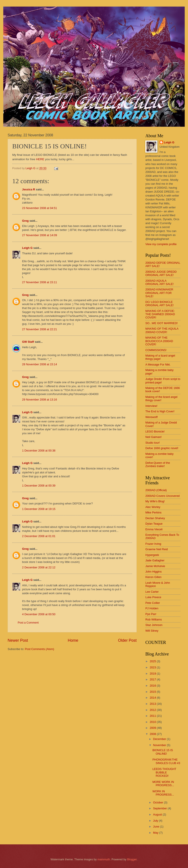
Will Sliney (152, 631)
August (158, 814)
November (160, 745)
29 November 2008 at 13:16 (40, 400)
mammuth (104, 859)
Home (73, 640)
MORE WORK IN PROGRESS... (163, 784)
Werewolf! (152, 417)
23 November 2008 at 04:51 (40, 208)
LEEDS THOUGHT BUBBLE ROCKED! (164, 772)
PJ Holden (152, 608)
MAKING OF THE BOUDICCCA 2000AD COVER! (159, 341)
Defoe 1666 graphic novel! (162, 448)
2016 (153, 686)
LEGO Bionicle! (155, 431)
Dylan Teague (154, 524)
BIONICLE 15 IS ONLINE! (163, 752)
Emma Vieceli (154, 529)
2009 (153, 728)
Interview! (151, 406)
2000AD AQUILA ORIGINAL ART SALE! (159, 282)
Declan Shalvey (155, 518)
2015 (153, 692)
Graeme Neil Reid (157, 549)
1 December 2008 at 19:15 (39, 509)
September (160, 808)
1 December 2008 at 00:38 (39, 451)
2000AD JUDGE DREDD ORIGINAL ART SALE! (161, 273)
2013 (153, 704)
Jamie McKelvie (155, 566)
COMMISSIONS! (156, 350)
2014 (153, 698)
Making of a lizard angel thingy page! (160, 357)
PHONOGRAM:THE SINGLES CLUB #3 (166, 761)
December (160, 739)
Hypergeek (152, 555)
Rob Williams (154, 619)
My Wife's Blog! (155, 501)
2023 (153, 667)
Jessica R (29, 189)
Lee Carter (152, 592)
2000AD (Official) (156, 490)
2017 (153, 679)
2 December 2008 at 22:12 (39, 567)
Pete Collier (153, 603)
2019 (153, 674)
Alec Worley (153, 507)
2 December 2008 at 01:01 (39, 536)
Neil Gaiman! (153, 437)
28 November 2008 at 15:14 (40, 364)
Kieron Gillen (153, 577)
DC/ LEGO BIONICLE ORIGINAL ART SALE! (159, 304)
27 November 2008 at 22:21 (40, 329)
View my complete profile (161, 244)
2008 (153, 734)
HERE (40, 159)
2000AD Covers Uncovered (163, 496)
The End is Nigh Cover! (160, 411)
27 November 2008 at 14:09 (40, 235)
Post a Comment (28, 623)
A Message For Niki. (158, 365)
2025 (153, 661)
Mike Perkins (153, 512)
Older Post (127, 640)
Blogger (132, 859)
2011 (153, 716)
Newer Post (18, 640)
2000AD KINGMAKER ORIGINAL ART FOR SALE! (159, 293)
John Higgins (153, 572)
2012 (153, 710)
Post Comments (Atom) (40, 649)
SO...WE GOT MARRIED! (162, 323)
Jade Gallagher (155, 560)
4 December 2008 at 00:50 (39, 614)
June (157, 827)
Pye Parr (151, 614)
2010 (153, 722)
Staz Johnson (154, 625)
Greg (25, 221)
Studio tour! (153, 443)
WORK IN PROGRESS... (163, 793)
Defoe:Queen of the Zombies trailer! (158, 464)
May (156, 833)
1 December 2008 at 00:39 (39, 486)
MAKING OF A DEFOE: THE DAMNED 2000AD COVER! (160, 314)
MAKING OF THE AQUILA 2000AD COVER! (162, 330)
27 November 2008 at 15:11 (40, 282)
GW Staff (28, 342)
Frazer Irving (153, 544)
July (156, 821)
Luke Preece (153, 597)
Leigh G (27, 248)
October (158, 802)
